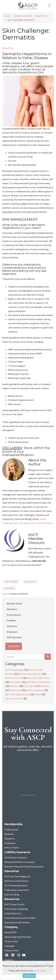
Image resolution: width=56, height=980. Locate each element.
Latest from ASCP (23, 16)
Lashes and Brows (14, 698)
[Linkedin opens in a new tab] (13, 955)
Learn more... (41, 971)
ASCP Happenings (14, 670)
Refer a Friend (11, 848)
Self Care (14, 686)
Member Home (14, 604)
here (5, 565)
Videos (37, 694)
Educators (12, 626)
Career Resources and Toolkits (20, 918)
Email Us (9, 960)
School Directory (13, 914)
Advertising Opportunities (18, 937)
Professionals (14, 615)
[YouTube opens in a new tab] (24, 955)
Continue (29, 976)
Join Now (14, 646)
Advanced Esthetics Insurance (20, 862)
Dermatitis (9, 588)
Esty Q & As (29, 686)
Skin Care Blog (12, 895)
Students (11, 620)
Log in (5, 594)
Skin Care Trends (14, 678)
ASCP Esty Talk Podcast (17, 881)
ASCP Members (14, 637)
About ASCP (11, 932)
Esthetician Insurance (16, 858)
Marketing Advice (35, 690)
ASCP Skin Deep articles (17, 694)
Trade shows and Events (17, 890)
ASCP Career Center (14, 905)
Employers (12, 632)
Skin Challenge (11, 582)
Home (8, 16)
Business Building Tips (30, 674)
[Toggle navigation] (50, 6)
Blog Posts (41, 16)
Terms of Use (11, 942)
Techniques (15, 682)
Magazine (17, 877)
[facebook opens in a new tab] (7, 955)
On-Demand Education (16, 886)
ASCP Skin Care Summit (38, 682)
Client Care (15, 690)
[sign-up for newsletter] (28, 766)
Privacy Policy (11, 951)
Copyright (10, 946)
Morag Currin (30, 582)
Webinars (45, 686)
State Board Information (17, 923)
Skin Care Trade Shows (38, 678)
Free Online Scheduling (16, 909)
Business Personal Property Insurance (24, 867)
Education (12, 609)
